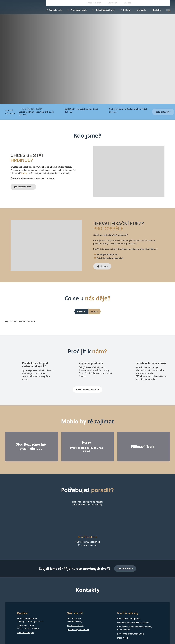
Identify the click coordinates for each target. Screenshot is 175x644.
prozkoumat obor (23, 187)
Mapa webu (123, 638)
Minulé (95, 312)
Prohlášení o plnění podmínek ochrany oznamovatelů (135, 628)
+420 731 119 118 (144, 3)
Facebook (79, 3)
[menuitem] (65, 11)
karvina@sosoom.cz (162, 3)
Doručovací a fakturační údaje (131, 634)
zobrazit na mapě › (25, 633)
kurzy (24, 173)
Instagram (86, 3)
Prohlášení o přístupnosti (129, 619)
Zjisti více (102, 266)
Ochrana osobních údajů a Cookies (133, 623)
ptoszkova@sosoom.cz (87, 542)
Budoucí (81, 312)
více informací (124, 569)
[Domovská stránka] (23, 8)
